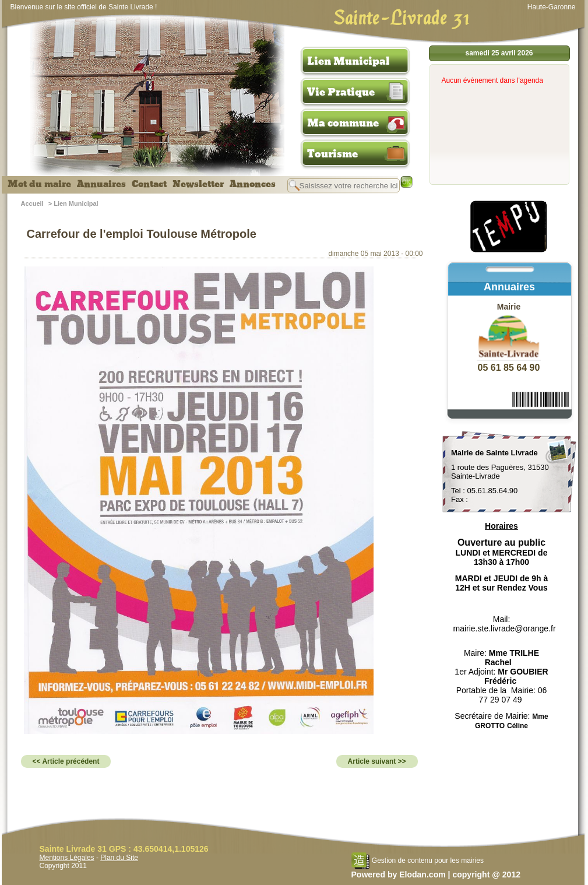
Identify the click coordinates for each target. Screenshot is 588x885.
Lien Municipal (348, 61)
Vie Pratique (341, 92)
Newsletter (198, 184)
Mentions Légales (67, 858)
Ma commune (343, 123)
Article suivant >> (377, 761)
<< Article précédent (66, 761)
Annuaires (101, 184)
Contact (149, 184)
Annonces (253, 184)
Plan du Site (119, 858)
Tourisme (332, 154)
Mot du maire (39, 184)
